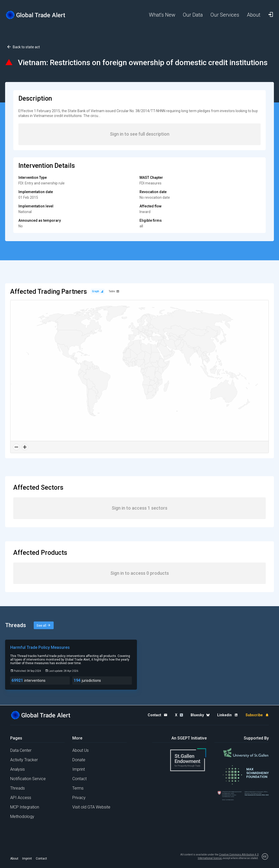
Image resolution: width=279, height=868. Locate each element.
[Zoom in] (25, 447)
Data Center (21, 750)
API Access (21, 798)
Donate (79, 760)
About (14, 859)
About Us (80, 750)
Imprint (79, 769)
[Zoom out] (16, 447)
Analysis (18, 769)
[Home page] (36, 15)
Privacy (79, 798)
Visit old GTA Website (91, 807)
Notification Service (28, 779)
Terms (78, 788)
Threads (18, 788)
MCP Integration (25, 807)
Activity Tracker (24, 760)
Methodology (22, 817)
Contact (79, 779)
